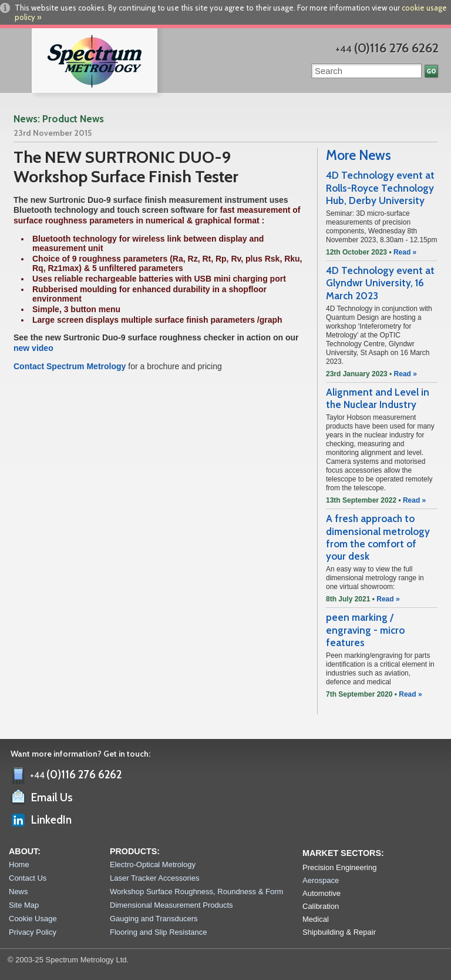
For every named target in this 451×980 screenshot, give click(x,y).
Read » (405, 252)
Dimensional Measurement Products (171, 905)
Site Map (24, 905)
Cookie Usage (33, 919)
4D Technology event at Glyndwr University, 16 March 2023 (380, 283)
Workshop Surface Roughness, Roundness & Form (196, 892)
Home (19, 864)
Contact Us (28, 878)
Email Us (52, 797)
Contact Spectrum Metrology (71, 366)
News (18, 892)
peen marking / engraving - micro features (365, 630)
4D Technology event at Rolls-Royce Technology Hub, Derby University (380, 188)
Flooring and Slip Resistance (158, 932)
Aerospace (321, 880)
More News (359, 155)
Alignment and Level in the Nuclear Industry (378, 398)
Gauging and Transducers (154, 919)
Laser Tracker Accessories (154, 878)
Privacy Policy (33, 932)
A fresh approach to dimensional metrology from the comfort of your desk (378, 537)
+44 (387, 49)
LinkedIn (51, 820)
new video (33, 348)
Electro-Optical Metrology (153, 864)
